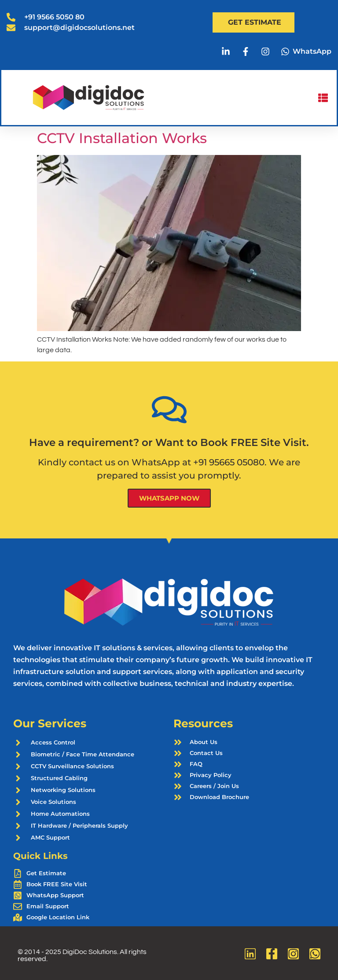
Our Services (50, 723)
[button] (323, 98)
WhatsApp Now (169, 498)
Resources (203, 723)
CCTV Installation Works (122, 138)
